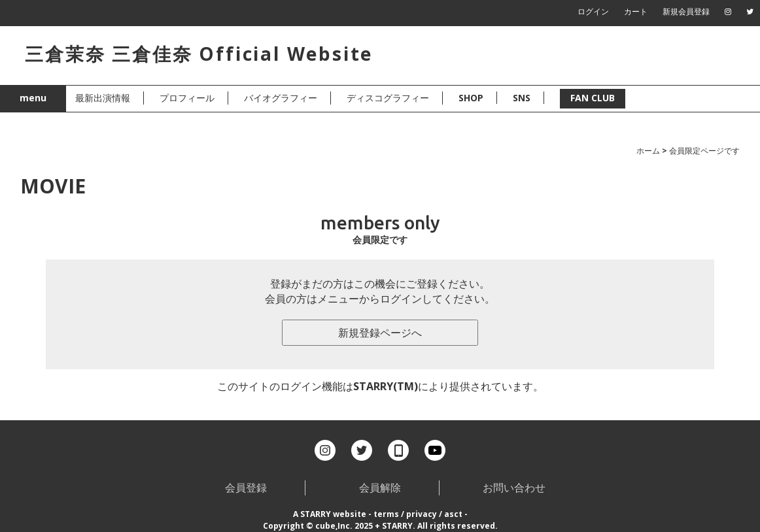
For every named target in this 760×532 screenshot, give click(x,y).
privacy (422, 514)
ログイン (593, 11)
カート (636, 11)
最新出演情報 (103, 98)
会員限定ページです (704, 151)
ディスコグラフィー (388, 98)
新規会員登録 (686, 11)
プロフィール (187, 98)
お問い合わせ (514, 488)
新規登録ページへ (380, 333)
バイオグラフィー (281, 98)
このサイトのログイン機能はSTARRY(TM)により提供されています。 (380, 386)
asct (453, 514)
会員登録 (246, 488)
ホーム (648, 151)
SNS (522, 98)
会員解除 (380, 488)
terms (386, 514)
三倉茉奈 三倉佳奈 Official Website (199, 54)
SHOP (471, 98)
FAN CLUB (593, 98)
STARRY (316, 514)
